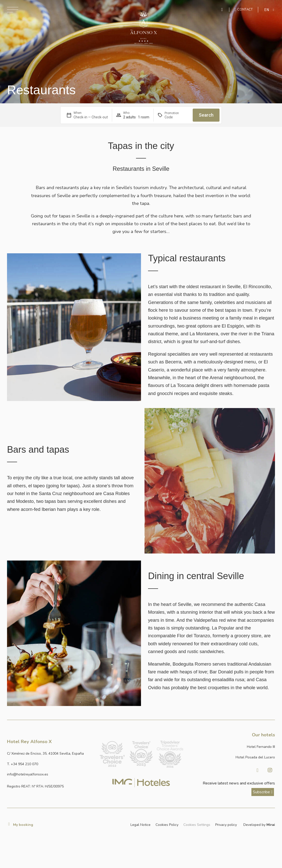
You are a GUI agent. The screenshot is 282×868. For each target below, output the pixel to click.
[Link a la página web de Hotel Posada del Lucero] (232, 757)
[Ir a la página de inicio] (144, 27)
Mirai (271, 825)
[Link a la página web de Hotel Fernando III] (232, 747)
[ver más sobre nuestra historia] (263, 792)
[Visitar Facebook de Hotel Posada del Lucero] (257, 770)
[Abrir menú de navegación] (13, 10)
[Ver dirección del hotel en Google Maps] (50, 754)
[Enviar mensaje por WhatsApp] (223, 10)
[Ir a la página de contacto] (243, 10)
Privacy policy (226, 825)
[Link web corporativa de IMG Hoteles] (141, 783)
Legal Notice (140, 825)
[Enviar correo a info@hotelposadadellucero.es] (50, 774)
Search (206, 115)
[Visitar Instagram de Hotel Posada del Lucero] (270, 770)
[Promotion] (177, 117)
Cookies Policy (167, 825)
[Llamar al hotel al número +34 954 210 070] (50, 764)
